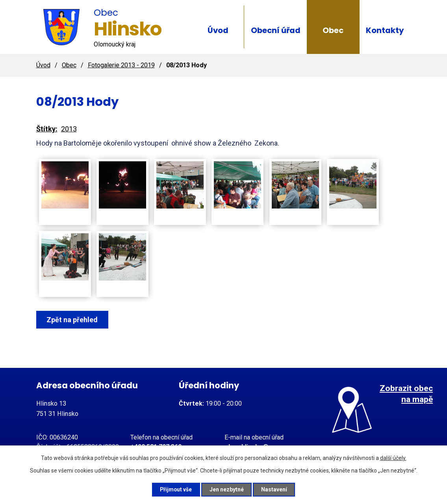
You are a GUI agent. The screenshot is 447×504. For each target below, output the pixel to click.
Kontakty (385, 30)
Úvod (218, 30)
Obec (333, 30)
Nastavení (275, 489)
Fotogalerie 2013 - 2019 (121, 65)
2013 (69, 129)
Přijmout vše (176, 489)
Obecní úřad (276, 30)
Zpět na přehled (72, 320)
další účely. (393, 458)
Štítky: (47, 129)
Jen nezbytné (227, 489)
